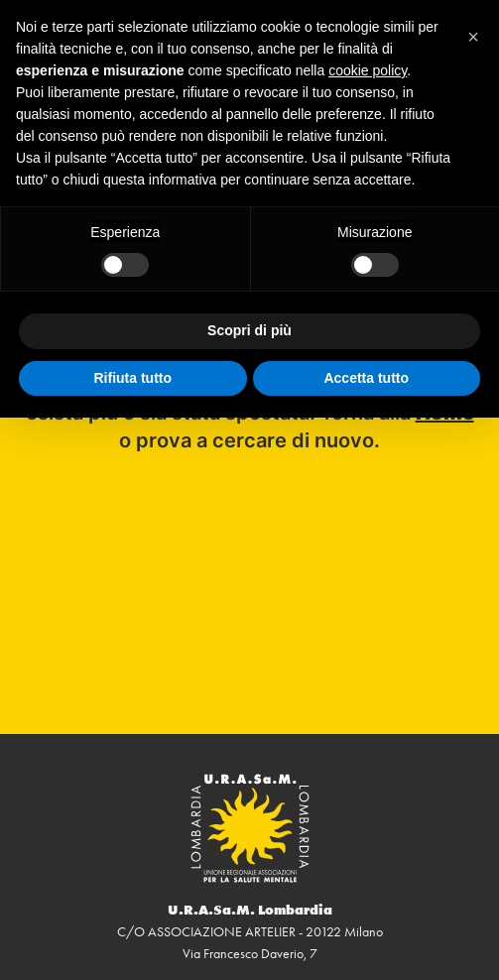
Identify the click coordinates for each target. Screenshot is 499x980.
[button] (473, 32)
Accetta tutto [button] (366, 378)
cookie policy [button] (368, 70)
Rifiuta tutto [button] (132, 378)
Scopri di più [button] (249, 330)
